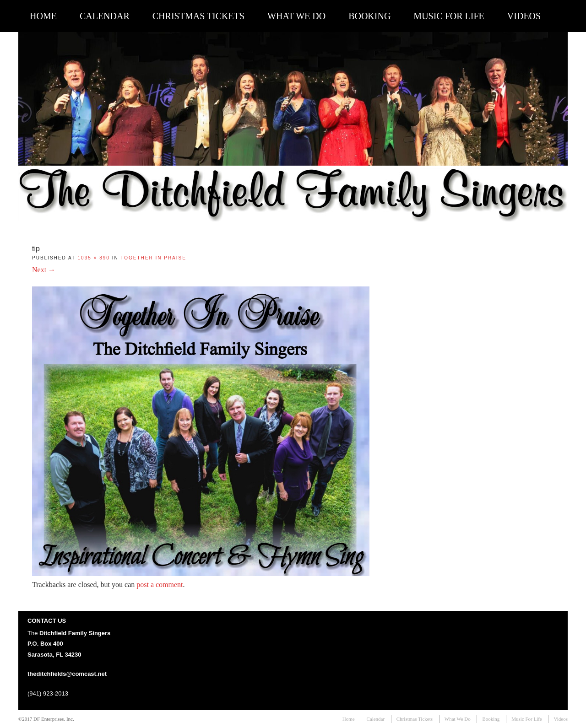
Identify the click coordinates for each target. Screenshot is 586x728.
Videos (524, 16)
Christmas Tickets (198, 16)
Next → (44, 270)
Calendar (105, 16)
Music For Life (449, 16)
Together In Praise (153, 258)
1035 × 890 (94, 258)
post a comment (160, 585)
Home (43, 16)
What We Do (296, 16)
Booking (369, 16)
